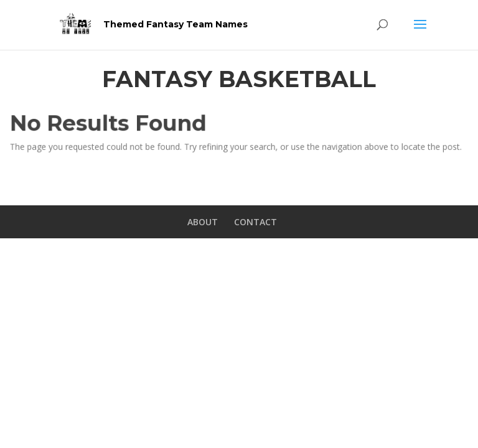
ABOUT (203, 222)
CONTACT (255, 222)
